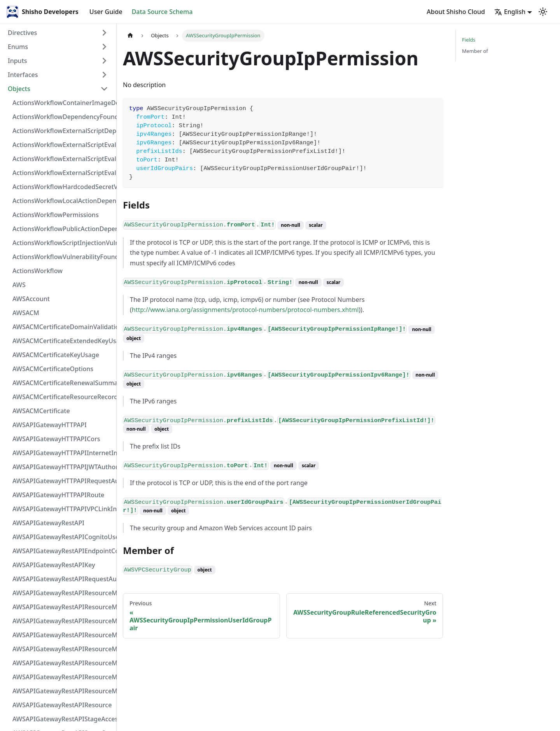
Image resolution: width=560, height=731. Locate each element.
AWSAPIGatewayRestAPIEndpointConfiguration (63, 551)
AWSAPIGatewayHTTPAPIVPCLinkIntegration (63, 509)
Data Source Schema (162, 12)
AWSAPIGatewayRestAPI (48, 523)
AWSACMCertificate (41, 411)
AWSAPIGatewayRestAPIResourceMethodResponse (63, 677)
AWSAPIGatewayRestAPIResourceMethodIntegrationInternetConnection (63, 593)
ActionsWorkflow (38, 271)
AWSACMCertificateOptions (53, 369)
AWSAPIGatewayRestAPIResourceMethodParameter (63, 663)
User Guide (106, 12)
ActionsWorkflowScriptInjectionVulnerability (63, 243)
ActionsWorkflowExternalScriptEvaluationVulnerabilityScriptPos (63, 159)
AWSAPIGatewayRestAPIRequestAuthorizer (63, 579)
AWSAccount (31, 299)
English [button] (510, 12)
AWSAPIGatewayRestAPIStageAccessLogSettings (63, 719)
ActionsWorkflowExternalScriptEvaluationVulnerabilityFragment (63, 145)
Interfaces (23, 75)
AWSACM (26, 313)
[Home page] (130, 36)
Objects (19, 89)
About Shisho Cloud (456, 12)
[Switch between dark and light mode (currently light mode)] (543, 12)
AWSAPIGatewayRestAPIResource (62, 705)
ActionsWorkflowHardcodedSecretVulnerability (63, 187)
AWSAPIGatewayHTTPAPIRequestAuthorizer (63, 481)
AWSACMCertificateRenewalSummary (63, 383)
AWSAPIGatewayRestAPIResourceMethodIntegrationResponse (63, 621)
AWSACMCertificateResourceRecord (63, 397)
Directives (22, 33)
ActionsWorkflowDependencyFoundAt (63, 117)
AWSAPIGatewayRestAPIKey (54, 565)
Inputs (17, 61)
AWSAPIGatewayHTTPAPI (50, 425)
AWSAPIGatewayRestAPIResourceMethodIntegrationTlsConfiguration (63, 635)
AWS (19, 285)
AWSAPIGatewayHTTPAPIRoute (58, 495)
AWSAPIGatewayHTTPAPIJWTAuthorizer (63, 467)
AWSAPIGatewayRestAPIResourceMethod (63, 691)
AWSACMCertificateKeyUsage (56, 355)
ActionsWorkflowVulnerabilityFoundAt (63, 257)
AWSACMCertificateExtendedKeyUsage (63, 341)
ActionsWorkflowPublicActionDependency (63, 229)
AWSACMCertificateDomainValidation (63, 327)
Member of (475, 51)
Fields (469, 40)
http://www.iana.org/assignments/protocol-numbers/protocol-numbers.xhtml (245, 310)
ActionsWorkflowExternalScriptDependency (63, 131)
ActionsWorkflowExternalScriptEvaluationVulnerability (63, 173)
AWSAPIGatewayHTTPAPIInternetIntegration (63, 453)
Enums (18, 47)
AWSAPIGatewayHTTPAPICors (56, 439)
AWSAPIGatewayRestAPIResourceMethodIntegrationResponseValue (63, 607)
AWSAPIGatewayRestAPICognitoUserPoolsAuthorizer (63, 537)
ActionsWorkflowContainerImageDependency (63, 103)
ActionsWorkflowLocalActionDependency (63, 201)
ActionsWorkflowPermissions (56, 215)
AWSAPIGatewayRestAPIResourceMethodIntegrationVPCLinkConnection (63, 649)
